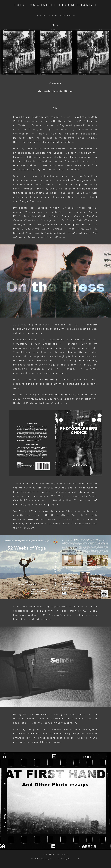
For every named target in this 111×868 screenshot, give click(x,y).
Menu (55, 25)
